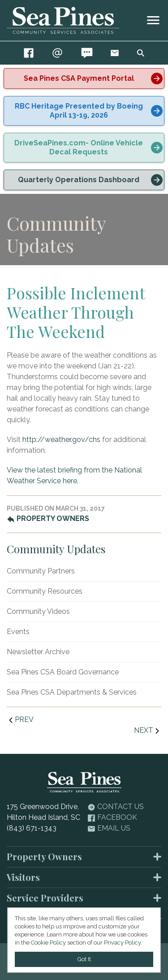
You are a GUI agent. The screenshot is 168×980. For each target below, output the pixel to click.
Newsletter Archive (38, 652)
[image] (153, 20)
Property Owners (48, 518)
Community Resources (45, 591)
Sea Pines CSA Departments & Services (72, 692)
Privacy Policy (122, 943)
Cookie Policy (48, 943)
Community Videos (38, 611)
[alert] (84, 79)
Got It (84, 959)
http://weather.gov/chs (61, 440)
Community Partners (41, 571)
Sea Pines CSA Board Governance (63, 672)
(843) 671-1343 (32, 828)
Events (18, 632)
